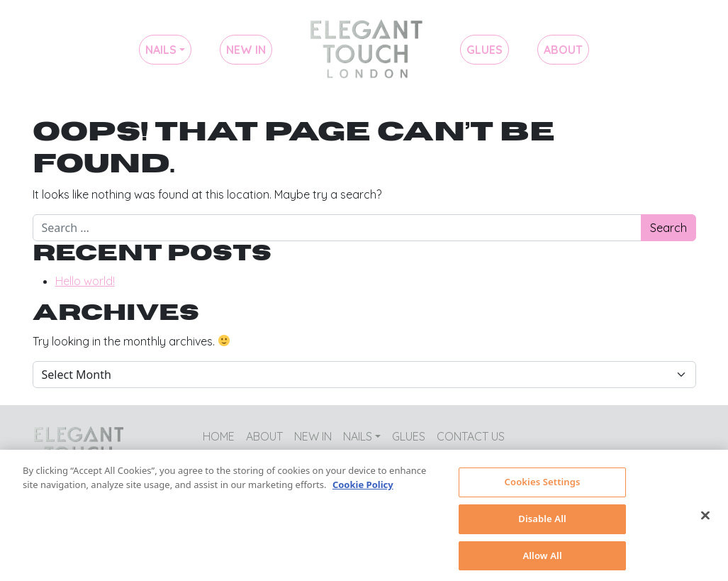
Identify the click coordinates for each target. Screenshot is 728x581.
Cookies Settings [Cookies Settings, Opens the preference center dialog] (543, 487)
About (563, 50)
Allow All (542, 560)
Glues (485, 50)
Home (366, 50)
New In (246, 50)
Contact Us (471, 436)
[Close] (705, 521)
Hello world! (85, 281)
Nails (161, 50)
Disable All (542, 524)
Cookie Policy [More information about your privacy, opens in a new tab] (363, 490)
